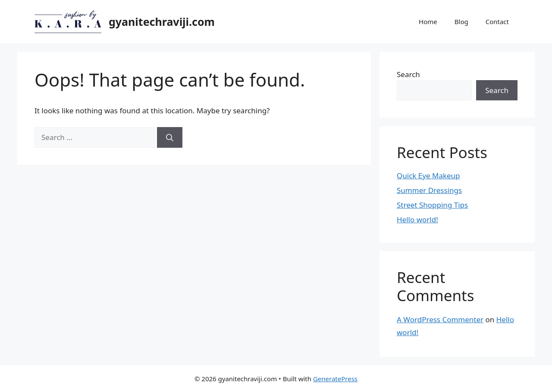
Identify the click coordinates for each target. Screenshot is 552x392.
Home (428, 22)
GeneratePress (335, 379)
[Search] (170, 137)
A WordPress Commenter (440, 319)
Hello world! (417, 219)
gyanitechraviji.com (162, 22)
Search (408, 74)
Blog (461, 22)
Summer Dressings (429, 190)
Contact (497, 22)
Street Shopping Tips (432, 205)
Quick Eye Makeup (428, 176)
